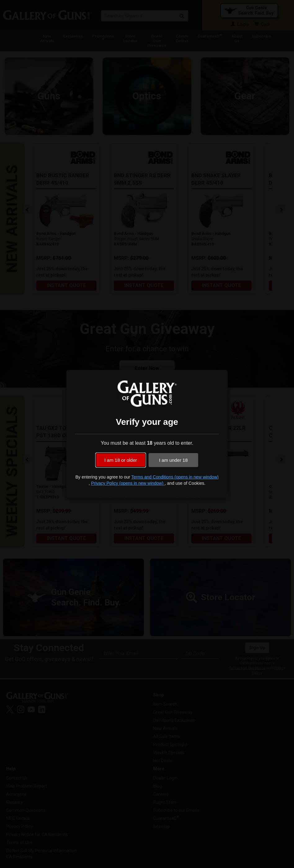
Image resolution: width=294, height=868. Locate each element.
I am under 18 (174, 460)
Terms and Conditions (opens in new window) (175, 477)
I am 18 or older (120, 460)
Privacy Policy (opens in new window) (128, 483)
